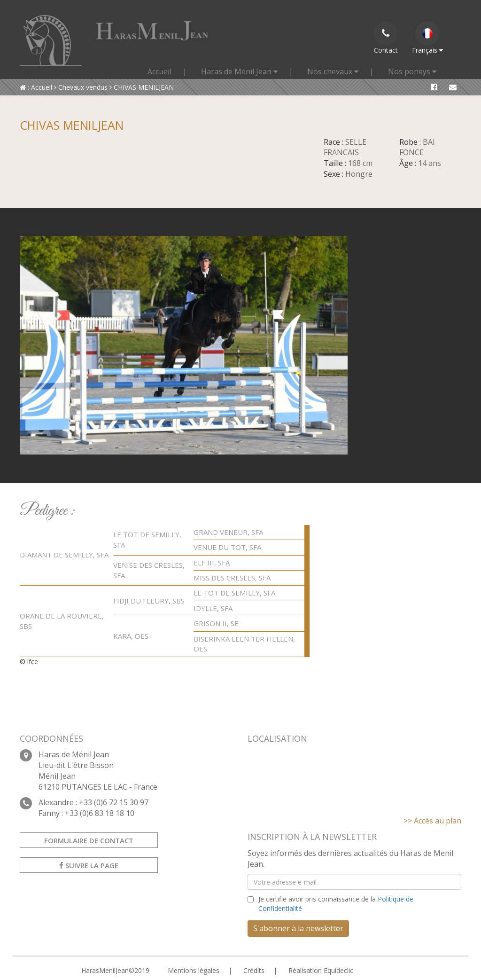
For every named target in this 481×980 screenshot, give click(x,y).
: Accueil (36, 87)
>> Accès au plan (432, 821)
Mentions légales (194, 970)
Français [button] (427, 38)
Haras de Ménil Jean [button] (239, 71)
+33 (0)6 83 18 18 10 (100, 813)
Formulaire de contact (89, 840)
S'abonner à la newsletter (298, 928)
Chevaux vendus (81, 87)
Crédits (254, 970)
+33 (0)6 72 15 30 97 (114, 802)
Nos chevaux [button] (333, 71)
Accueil (159, 71)
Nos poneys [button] (412, 71)
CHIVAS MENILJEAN (142, 87)
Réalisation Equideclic (321, 970)
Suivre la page (89, 865)
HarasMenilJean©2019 (115, 970)
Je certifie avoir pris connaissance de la (336, 904)
